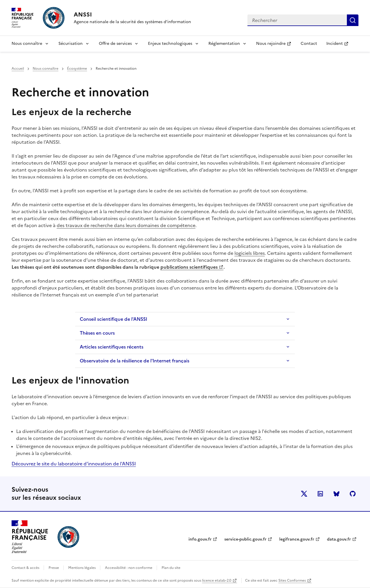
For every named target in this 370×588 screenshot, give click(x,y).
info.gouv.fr (200, 539)
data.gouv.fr (339, 539)
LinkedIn (320, 494)
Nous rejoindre (276, 45)
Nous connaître (27, 44)
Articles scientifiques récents (112, 347)
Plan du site (171, 568)
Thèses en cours (97, 333)
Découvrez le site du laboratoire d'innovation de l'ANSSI (74, 464)
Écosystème (77, 69)
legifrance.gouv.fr (297, 539)
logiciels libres (250, 253)
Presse (54, 568)
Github (353, 494)
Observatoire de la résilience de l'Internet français (135, 361)
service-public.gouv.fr (245, 539)
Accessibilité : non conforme (129, 568)
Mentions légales (82, 568)
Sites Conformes (292, 580)
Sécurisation (71, 44)
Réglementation (224, 44)
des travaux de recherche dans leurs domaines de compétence (126, 225)
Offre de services (115, 44)
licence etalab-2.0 (217, 580)
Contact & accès (26, 568)
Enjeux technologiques (170, 44)
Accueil (18, 69)
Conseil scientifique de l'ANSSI (113, 319)
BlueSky (336, 494)
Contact (309, 44)
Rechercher (353, 20)
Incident (340, 45)
